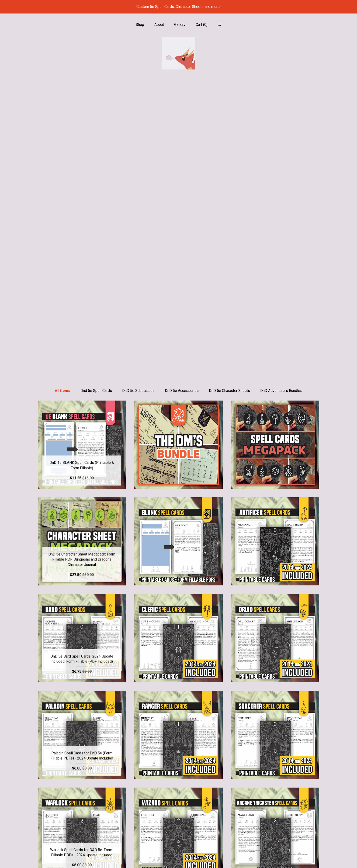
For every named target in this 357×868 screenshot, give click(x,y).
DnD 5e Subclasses (138, 94)
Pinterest (178, 836)
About (159, 25)
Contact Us (82, 858)
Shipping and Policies (82, 851)
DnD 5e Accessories (182, 94)
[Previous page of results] (154, 783)
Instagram (178, 828)
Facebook (178, 843)
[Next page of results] (204, 783)
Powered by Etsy (275, 843)
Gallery (180, 25)
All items (62, 94)
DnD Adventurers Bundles (281, 94)
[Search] (220, 25)
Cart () (202, 25)
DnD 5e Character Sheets (229, 94)
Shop (140, 25)
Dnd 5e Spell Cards (96, 94)
